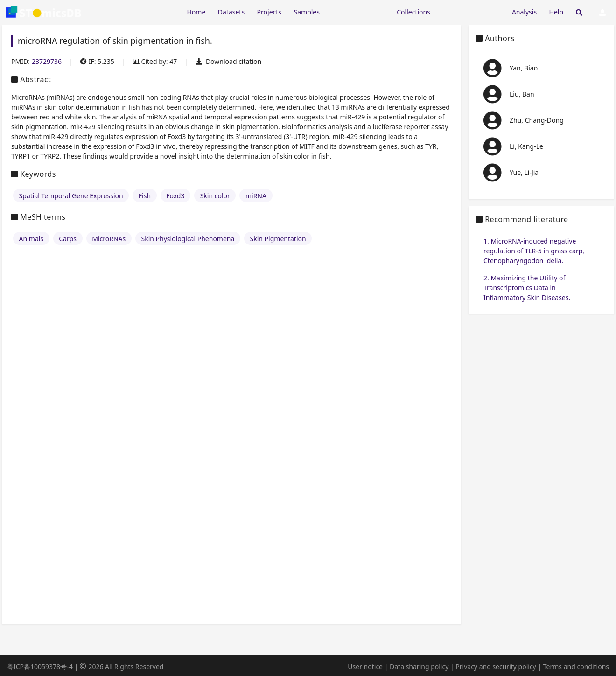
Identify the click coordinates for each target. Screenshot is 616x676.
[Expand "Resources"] (358, 11)
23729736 (47, 61)
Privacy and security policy (496, 666)
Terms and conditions (576, 666)
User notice (365, 666)
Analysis (524, 12)
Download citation (228, 61)
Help (556, 12)
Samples (307, 12)
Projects (269, 12)
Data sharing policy (419, 666)
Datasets (231, 12)
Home (196, 12)
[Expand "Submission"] (471, 11)
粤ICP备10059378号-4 (40, 666)
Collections (413, 12)
